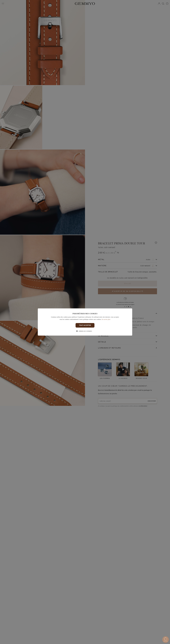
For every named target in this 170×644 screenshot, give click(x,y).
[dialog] (85, 322)
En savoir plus (106, 319)
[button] (85, 331)
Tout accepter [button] (85, 325)
